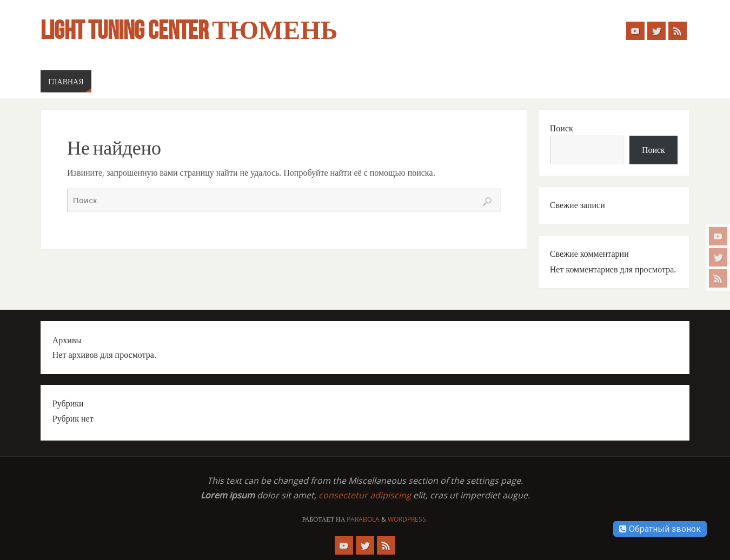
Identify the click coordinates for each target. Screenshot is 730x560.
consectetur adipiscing (365, 495)
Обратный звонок (660, 529)
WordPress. (408, 519)
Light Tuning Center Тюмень (189, 30)
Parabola (363, 519)
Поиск (562, 128)
